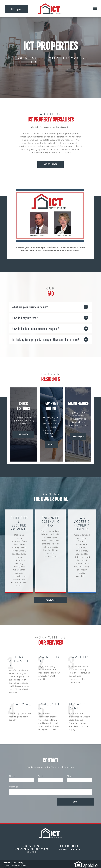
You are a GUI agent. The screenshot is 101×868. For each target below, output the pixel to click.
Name (12, 776)
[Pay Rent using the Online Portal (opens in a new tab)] (17, 9)
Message (14, 787)
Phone (70, 776)
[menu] (95, 8)
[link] (78, 863)
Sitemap (6, 863)
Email (41, 776)
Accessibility (18, 863)
